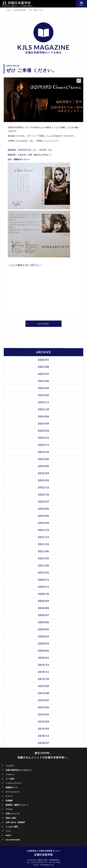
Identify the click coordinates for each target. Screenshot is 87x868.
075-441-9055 (55, 862)
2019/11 (43, 672)
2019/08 (43, 693)
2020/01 (43, 658)
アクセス (9, 809)
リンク (8, 831)
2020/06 (43, 622)
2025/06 (43, 381)
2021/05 (43, 558)
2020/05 (43, 629)
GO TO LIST (43, 324)
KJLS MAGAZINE (13, 840)
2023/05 (43, 466)
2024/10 (43, 409)
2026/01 (43, 360)
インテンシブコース (13, 783)
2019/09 (43, 686)
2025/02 (43, 395)
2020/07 (43, 615)
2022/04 (43, 523)
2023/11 (43, 445)
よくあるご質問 (12, 827)
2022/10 (43, 494)
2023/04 (43, 473)
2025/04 (43, 388)
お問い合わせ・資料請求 (15, 822)
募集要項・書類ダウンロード (17, 805)
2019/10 (43, 679)
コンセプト (10, 766)
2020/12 (43, 580)
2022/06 (43, 509)
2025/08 (43, 367)
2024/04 (43, 423)
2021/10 (43, 544)
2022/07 (43, 502)
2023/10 (43, 452)
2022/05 (43, 516)
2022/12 (43, 487)
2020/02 (43, 651)
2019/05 (43, 714)
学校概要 (9, 801)
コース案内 (10, 779)
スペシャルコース (13, 792)
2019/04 (43, 721)
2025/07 (43, 374)
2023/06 (43, 459)
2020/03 (43, 643)
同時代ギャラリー (22, 160)
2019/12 (43, 665)
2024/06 (43, 416)
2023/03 (43, 480)
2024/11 (43, 402)
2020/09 (43, 601)
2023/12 (43, 438)
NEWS (8, 835)
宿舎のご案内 (11, 818)
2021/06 (43, 551)
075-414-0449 (37, 862)
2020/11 (43, 587)
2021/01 (43, 572)
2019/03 (43, 729)
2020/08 (43, 608)
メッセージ (10, 774)
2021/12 (43, 530)
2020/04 (43, 636)
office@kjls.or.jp (47, 865)
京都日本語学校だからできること (19, 770)
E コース (9, 796)
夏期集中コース (12, 787)
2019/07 (43, 700)
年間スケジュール (13, 814)
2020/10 (43, 594)
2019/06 (43, 707)
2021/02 (43, 565)
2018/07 (43, 743)
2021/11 (43, 537)
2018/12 (43, 736)
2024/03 (43, 431)
